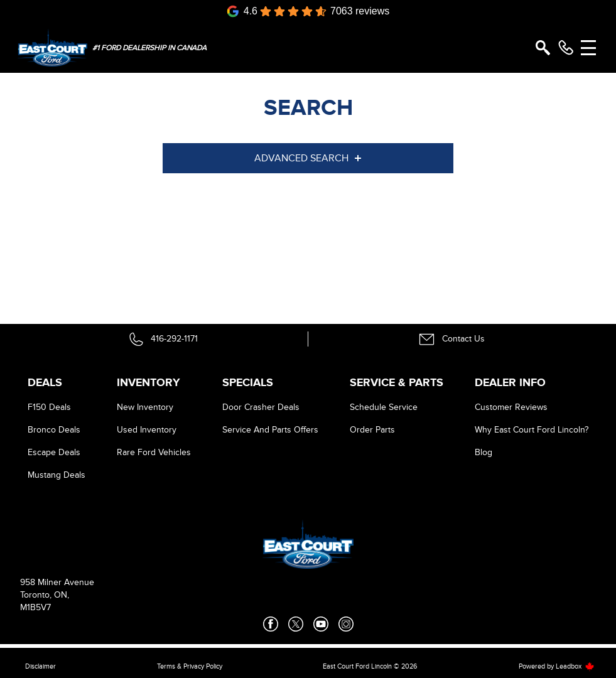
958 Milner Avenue (57, 582)
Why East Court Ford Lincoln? (532, 430)
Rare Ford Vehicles (154, 452)
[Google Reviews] (308, 11)
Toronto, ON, (45, 595)
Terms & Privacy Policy (190, 666)
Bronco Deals (54, 430)
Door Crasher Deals (261, 407)
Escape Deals (54, 452)
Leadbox (575, 666)
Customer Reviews (511, 407)
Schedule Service (384, 407)
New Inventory (145, 407)
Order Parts (372, 430)
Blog (484, 452)
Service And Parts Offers (270, 430)
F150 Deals (49, 407)
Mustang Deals (57, 475)
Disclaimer (41, 666)
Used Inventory (147, 430)
